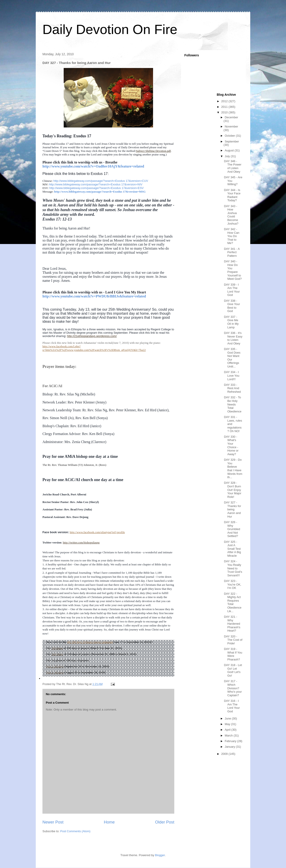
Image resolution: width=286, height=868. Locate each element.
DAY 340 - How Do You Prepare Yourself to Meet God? (233, 270)
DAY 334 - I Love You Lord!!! (232, 376)
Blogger (160, 855)
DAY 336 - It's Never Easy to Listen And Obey (233, 338)
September (232, 141)
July (228, 156)
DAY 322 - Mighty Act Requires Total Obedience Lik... (233, 602)
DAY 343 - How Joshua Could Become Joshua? (231, 215)
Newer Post (53, 822)
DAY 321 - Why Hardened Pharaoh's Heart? (232, 624)
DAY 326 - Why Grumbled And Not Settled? (232, 529)
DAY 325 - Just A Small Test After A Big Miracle (232, 549)
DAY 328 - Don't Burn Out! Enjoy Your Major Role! (232, 490)
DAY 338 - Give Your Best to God (232, 306)
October (230, 136)
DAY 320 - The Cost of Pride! (233, 640)
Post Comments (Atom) (75, 831)
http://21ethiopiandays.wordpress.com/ (92, 336)
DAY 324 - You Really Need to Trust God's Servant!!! (233, 568)
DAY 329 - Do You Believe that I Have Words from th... (233, 468)
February (231, 741)
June (228, 718)
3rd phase (57, 648)
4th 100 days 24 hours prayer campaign (90, 642)
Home (109, 822)
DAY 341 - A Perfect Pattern (232, 252)
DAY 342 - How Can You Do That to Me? (231, 236)
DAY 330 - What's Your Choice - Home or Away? (231, 445)
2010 (225, 112)
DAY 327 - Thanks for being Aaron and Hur (232, 509)
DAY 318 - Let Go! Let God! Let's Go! (233, 670)
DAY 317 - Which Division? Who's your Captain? (233, 688)
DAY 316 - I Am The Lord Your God (232, 706)
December (231, 117)
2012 (225, 101)
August (230, 150)
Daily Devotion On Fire (110, 29)
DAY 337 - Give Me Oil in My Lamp (231, 322)
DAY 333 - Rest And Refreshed (232, 388)
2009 (225, 754)
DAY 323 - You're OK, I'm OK (232, 584)
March (229, 735)
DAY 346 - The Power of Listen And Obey (233, 166)
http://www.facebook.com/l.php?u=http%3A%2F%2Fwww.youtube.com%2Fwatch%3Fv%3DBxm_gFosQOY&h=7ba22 (94, 348)
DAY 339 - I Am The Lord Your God (232, 290)
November (231, 126)
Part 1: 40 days (55, 672)
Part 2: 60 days (55, 666)
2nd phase (57, 654)
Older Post (165, 822)
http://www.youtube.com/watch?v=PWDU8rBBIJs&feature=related (94, 296)
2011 (225, 107)
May (228, 724)
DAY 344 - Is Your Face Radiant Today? (232, 195)
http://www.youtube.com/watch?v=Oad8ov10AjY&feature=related (93, 166)
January (230, 747)
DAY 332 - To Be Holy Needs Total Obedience (233, 404)
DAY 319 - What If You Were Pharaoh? (233, 654)
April (228, 730)
